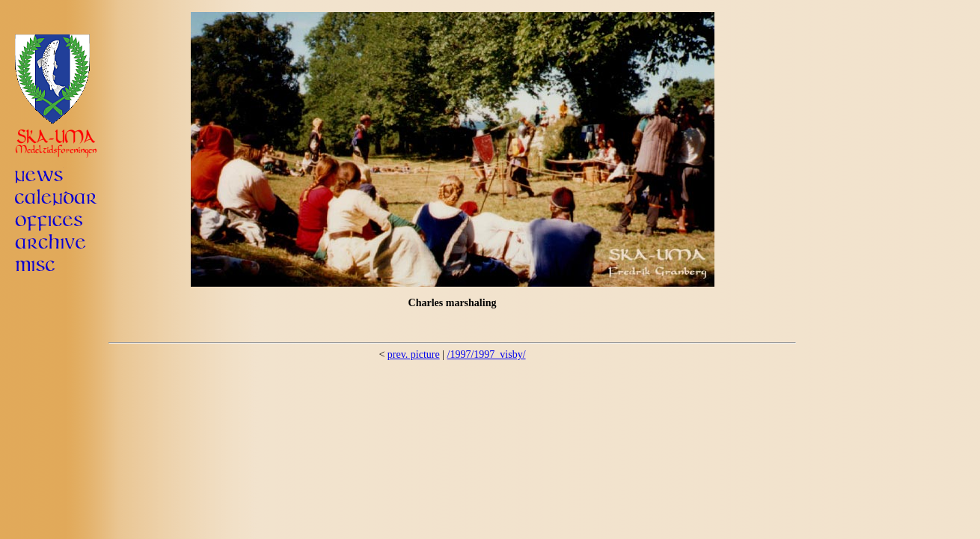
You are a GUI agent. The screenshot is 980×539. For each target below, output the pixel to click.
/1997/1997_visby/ (487, 354)
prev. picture (414, 354)
